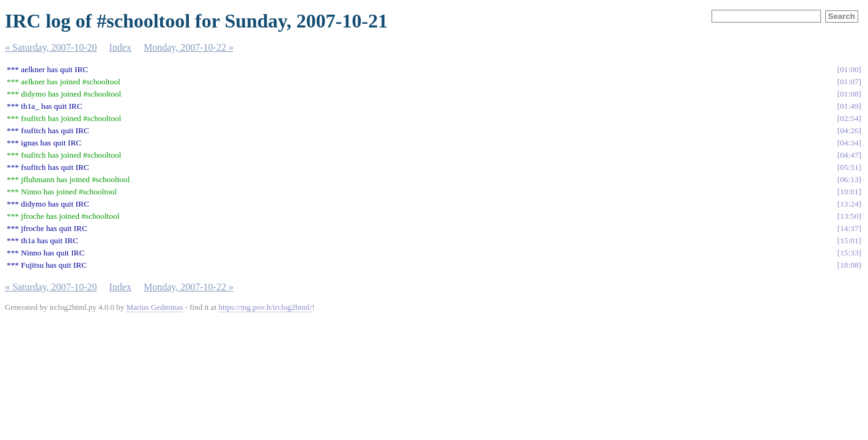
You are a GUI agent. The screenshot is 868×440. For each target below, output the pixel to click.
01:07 (849, 82)
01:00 (849, 69)
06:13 (849, 179)
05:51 (849, 167)
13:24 (849, 204)
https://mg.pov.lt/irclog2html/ (266, 307)
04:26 (849, 130)
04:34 (849, 143)
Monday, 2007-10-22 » (189, 47)
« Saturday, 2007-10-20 (51, 47)
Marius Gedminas (155, 307)
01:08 (849, 94)
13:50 (849, 216)
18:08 (849, 265)
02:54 (849, 118)
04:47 (849, 155)
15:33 (849, 253)
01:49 (849, 106)
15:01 (849, 240)
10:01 (849, 192)
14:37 (849, 228)
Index (120, 47)
